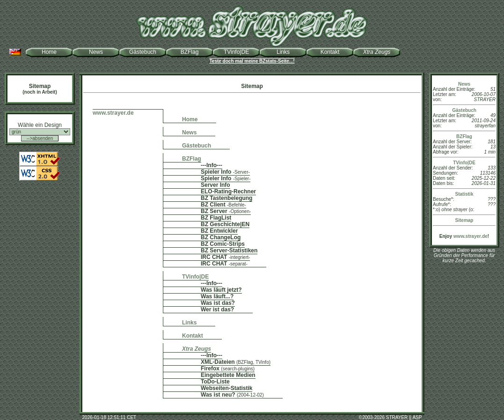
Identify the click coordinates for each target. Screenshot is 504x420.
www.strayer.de (471, 236)
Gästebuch (143, 52)
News (96, 52)
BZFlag (190, 52)
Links (283, 52)
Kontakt (330, 52)
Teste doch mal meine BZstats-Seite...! (252, 61)
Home (49, 52)
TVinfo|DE (236, 52)
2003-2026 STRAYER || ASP (392, 417)
